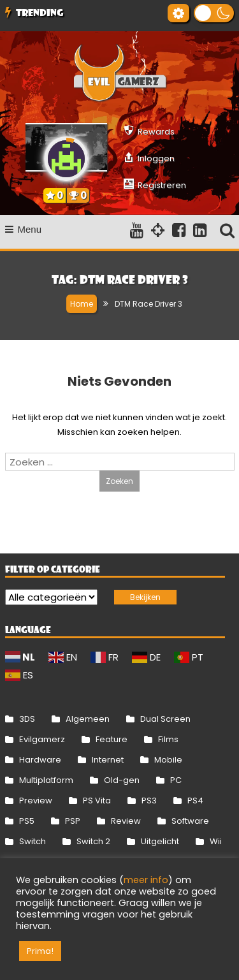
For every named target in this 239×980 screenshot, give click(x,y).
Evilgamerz (42, 739)
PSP (73, 821)
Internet (108, 760)
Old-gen (122, 780)
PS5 (27, 821)
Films (168, 739)
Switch (33, 841)
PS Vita (97, 801)
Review (126, 821)
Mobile (168, 760)
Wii (216, 841)
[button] (214, 13)
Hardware (40, 760)
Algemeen (88, 719)
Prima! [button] (40, 951)
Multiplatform (46, 780)
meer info (146, 880)
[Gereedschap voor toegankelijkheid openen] (178, 13)
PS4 (195, 801)
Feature (112, 739)
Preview (36, 801)
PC (176, 780)
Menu (24, 229)
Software (190, 821)
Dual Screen (165, 719)
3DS (27, 719)
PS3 (149, 801)
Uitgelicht (160, 841)
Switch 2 (93, 841)
